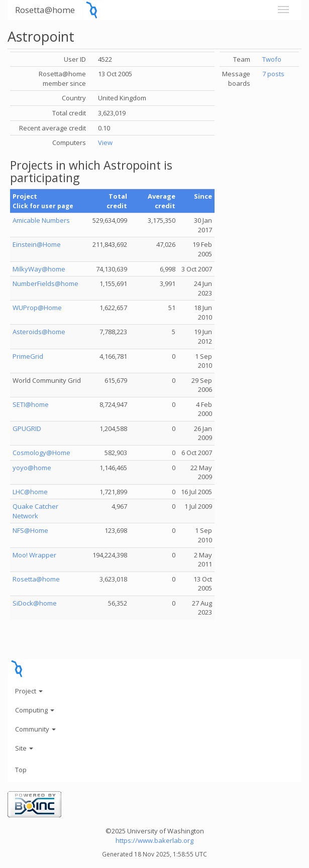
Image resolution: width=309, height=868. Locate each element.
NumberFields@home (45, 283)
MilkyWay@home (39, 269)
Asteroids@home (39, 332)
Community (35, 729)
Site (24, 748)
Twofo (272, 59)
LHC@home (30, 492)
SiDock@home (35, 603)
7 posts (273, 74)
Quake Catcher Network (35, 511)
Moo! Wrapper (34, 555)
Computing (35, 710)
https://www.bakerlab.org (154, 840)
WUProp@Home (37, 308)
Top (21, 770)
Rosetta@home (45, 10)
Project (29, 691)
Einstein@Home (37, 244)
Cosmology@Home (41, 453)
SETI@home (31, 404)
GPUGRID (27, 428)
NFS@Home (30, 530)
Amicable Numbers (41, 220)
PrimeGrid (28, 356)
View (105, 142)
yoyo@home (32, 468)
